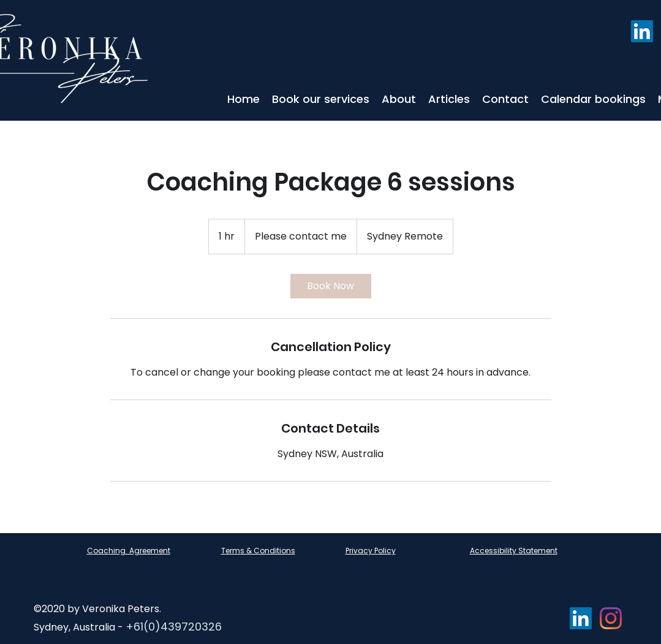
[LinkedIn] (642, 31)
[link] (331, 286)
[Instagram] (611, 618)
